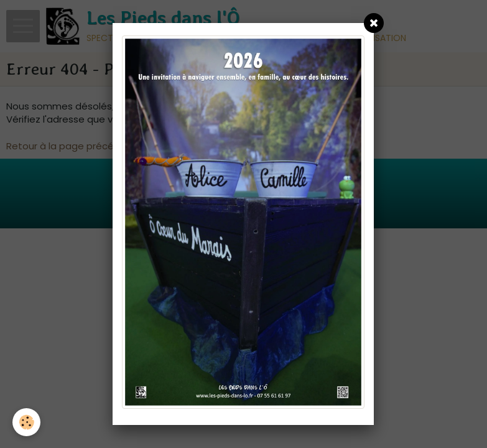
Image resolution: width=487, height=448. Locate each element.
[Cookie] (26, 422)
